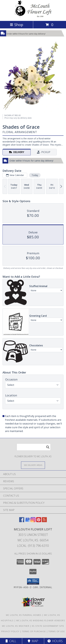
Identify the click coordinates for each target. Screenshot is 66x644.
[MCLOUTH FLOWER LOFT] (33, 16)
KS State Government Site (48, 626)
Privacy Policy (10, 631)
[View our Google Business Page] (27, 521)
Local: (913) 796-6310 (33, 546)
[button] (33, 581)
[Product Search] (34, 447)
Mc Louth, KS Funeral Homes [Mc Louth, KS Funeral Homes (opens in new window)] (24, 615)
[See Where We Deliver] (33, 465)
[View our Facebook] (22, 521)
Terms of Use (57, 631)
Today (35, 175)
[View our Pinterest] (39, 521)
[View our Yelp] (44, 521)
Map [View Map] (33, 641)
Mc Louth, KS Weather (16, 626)
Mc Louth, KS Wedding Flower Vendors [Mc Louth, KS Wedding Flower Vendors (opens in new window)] (41, 620)
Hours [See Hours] (55, 641)
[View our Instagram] (33, 521)
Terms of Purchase (34, 631)
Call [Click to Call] (11, 641)
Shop (16, 25)
